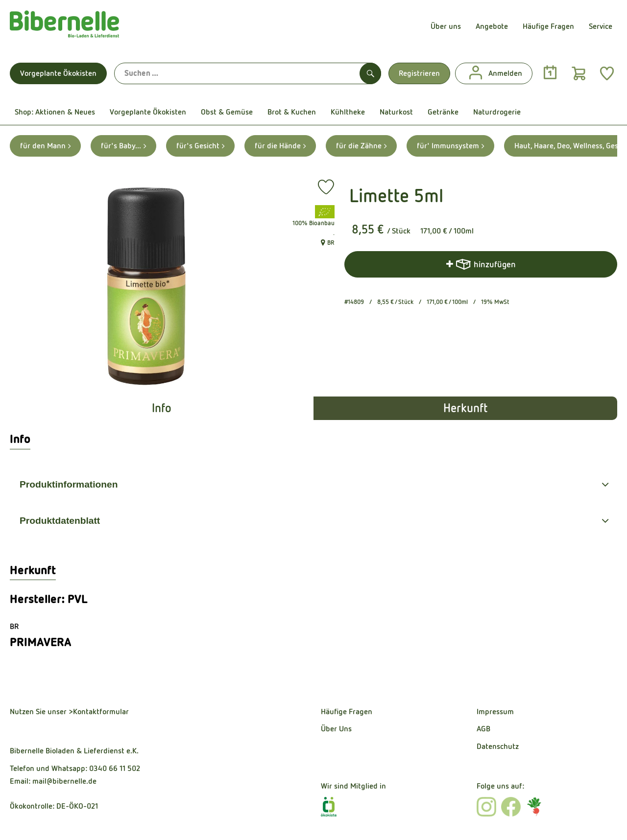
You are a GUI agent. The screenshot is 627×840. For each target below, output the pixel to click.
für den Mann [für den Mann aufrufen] (45, 146)
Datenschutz (498, 746)
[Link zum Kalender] (550, 73)
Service (601, 26)
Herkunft (465, 408)
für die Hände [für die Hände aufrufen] (280, 146)
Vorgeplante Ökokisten (58, 73)
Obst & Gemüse (227, 112)
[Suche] (248, 73)
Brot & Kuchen (292, 112)
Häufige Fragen (548, 26)
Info (162, 408)
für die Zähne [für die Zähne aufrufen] (361, 146)
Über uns (446, 26)
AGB (483, 729)
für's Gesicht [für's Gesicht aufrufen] (200, 146)
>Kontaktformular (99, 712)
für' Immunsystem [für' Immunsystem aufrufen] (450, 146)
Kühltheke (348, 112)
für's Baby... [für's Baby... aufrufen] (123, 146)
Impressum (495, 712)
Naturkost (396, 112)
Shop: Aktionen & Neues (55, 112)
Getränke (443, 112)
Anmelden (494, 73)
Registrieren (419, 73)
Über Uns (336, 729)
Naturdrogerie (497, 112)
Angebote (492, 26)
